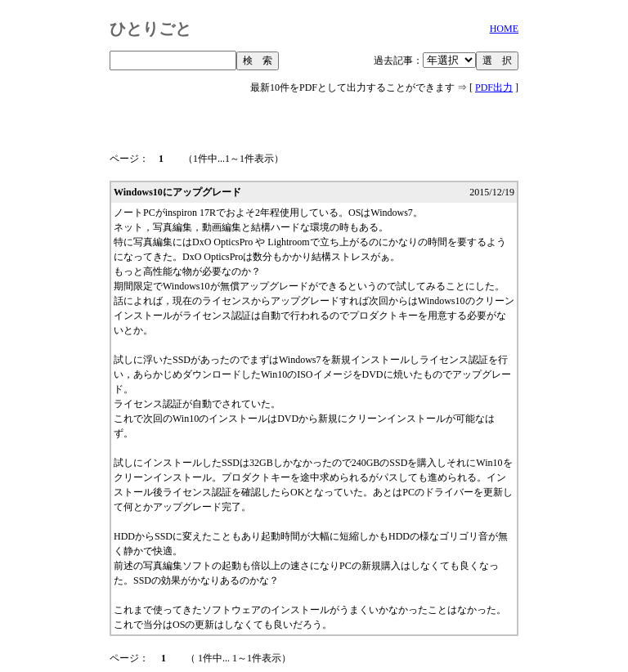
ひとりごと (150, 29)
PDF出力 (494, 87)
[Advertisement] (314, 116)
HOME (504, 29)
